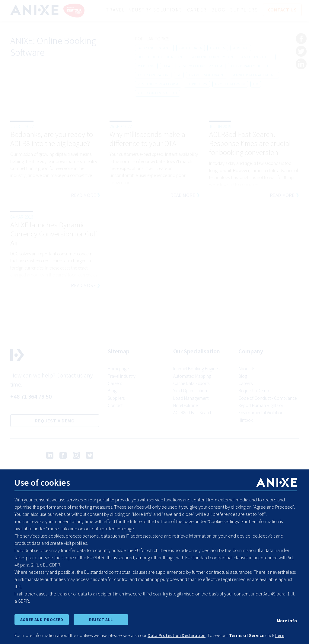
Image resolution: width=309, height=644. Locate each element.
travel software (207, 75)
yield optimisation (158, 93)
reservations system (201, 66)
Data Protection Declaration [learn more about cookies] (178, 636)
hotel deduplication (160, 57)
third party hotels (251, 66)
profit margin (230, 84)
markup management (255, 75)
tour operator (153, 75)
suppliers (197, 84)
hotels (218, 48)
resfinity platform (158, 84)
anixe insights (257, 57)
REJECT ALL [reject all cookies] (101, 619)
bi (179, 75)
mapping (146, 66)
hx (256, 84)
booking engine (154, 48)
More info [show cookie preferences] (286, 620)
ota (166, 66)
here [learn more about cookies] (283, 636)
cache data (191, 48)
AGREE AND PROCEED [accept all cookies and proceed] (41, 619)
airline (241, 48)
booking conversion (212, 57)
